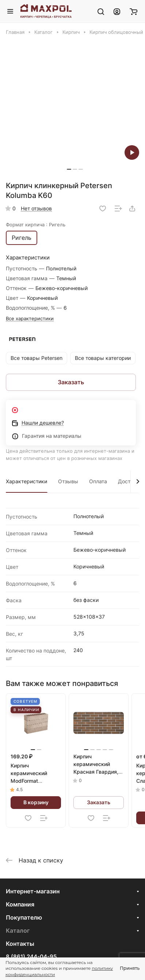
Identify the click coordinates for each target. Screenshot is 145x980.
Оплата (98, 481)
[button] (69, 169)
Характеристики (26, 481)
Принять (130, 968)
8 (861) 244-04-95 (31, 957)
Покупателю (24, 917)
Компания (20, 904)
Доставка (130, 481)
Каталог (18, 931)
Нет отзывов (36, 208)
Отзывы (68, 481)
